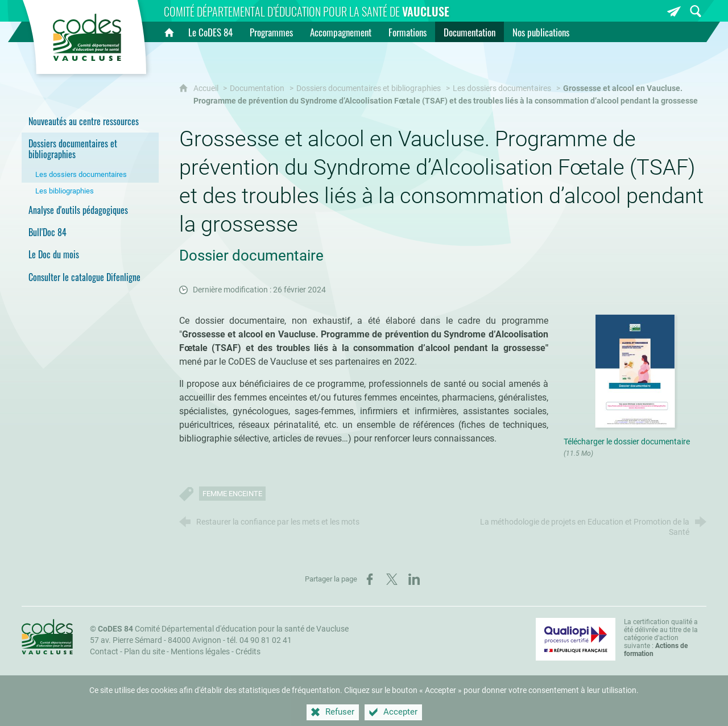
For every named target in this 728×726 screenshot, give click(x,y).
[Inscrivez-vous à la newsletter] (674, 11)
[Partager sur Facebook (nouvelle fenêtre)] (370, 579)
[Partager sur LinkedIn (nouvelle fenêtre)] (414, 579)
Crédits (248, 652)
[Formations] (408, 32)
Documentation (257, 88)
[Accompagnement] (341, 32)
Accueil (207, 88)
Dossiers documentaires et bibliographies (369, 88)
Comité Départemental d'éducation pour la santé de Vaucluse (223, 629)
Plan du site (144, 652)
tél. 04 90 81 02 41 (259, 640)
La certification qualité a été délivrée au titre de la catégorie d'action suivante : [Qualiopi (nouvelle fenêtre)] (661, 638)
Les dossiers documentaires (502, 88)
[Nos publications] (541, 32)
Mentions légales (200, 652)
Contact (104, 652)
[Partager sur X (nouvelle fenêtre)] (392, 579)
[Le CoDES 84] (210, 32)
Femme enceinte (232, 494)
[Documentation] (470, 32)
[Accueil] (169, 32)
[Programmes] (271, 32)
